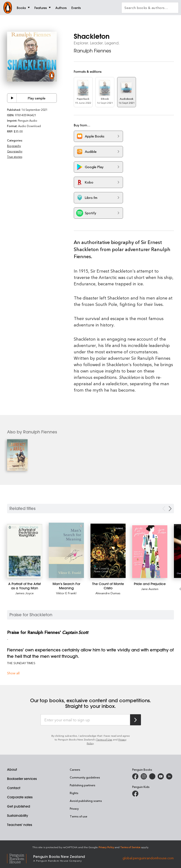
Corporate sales (20, 797)
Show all (13, 673)
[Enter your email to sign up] (85, 720)
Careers (75, 770)
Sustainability (18, 816)
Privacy (74, 808)
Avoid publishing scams (86, 801)
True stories (15, 157)
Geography (15, 151)
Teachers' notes (20, 825)
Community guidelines (85, 777)
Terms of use (78, 816)
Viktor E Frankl (66, 593)
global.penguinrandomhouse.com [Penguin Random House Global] (148, 858)
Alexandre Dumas (108, 593)
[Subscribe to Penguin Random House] (136, 720)
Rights (74, 793)
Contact (14, 788)
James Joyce (25, 593)
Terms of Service (130, 847)
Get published (19, 806)
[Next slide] (170, 509)
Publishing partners (82, 785)
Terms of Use (104, 739)
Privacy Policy (106, 847)
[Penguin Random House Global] (20, 858)
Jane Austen (150, 589)
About (12, 770)
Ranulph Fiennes (92, 51)
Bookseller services (22, 779)
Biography (14, 146)
